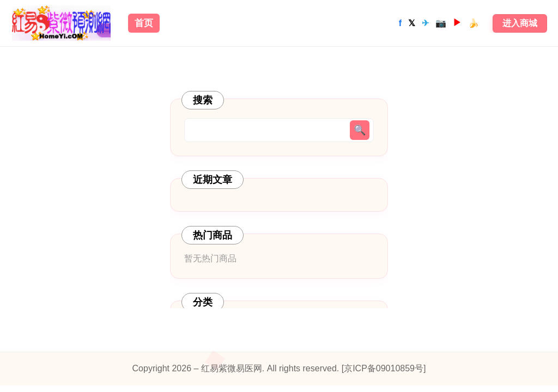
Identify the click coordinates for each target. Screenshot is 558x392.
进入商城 (520, 23)
